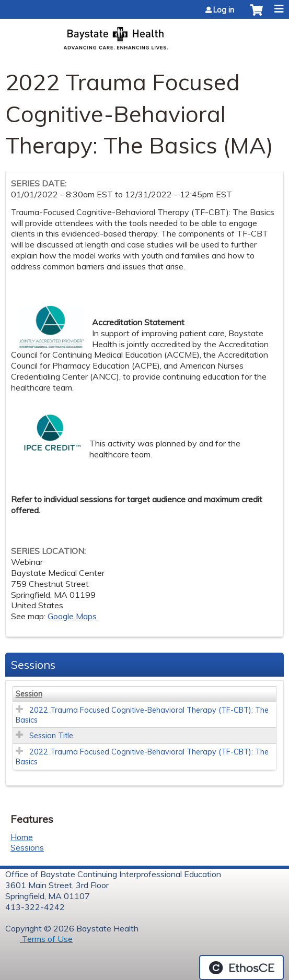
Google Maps (72, 616)
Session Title (51, 736)
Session (29, 694)
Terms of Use (46, 939)
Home (22, 837)
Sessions (27, 847)
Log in (224, 10)
